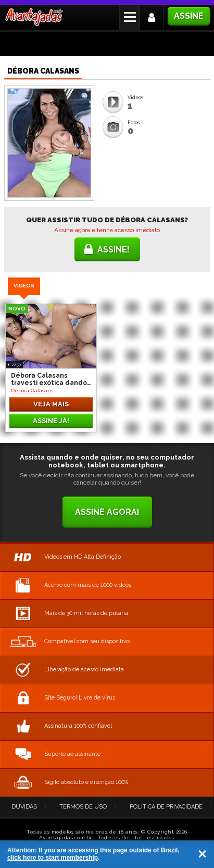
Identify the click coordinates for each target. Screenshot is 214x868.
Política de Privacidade (166, 804)
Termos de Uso (83, 804)
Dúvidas (24, 804)
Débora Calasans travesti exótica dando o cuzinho (49, 377)
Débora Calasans (32, 388)
